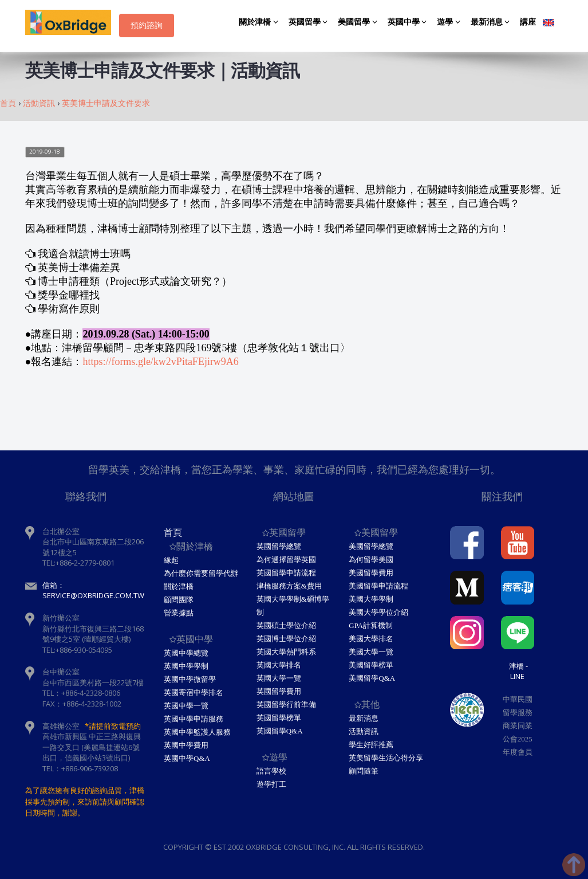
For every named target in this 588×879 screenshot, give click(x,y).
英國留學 (310, 22)
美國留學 (359, 22)
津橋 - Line (518, 671)
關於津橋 (260, 22)
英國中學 (409, 22)
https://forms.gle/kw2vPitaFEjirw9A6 (161, 362)
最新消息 (492, 22)
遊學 (450, 22)
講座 (528, 22)
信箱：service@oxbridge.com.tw (93, 590)
